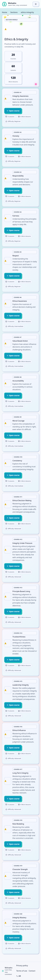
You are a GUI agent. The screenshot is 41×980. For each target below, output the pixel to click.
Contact (32, 971)
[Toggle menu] (36, 4)
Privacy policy (22, 966)
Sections (14, 12)
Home (5, 12)
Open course (13, 111)
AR (19, 976)
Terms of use (22, 971)
